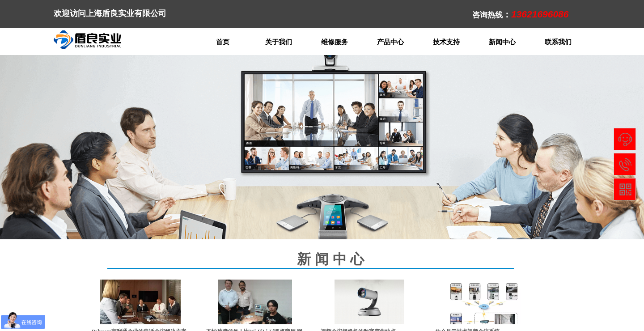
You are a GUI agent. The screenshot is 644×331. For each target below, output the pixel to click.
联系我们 (558, 42)
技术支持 (446, 42)
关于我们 (279, 42)
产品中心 (390, 42)
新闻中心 (502, 42)
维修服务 (335, 42)
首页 (223, 42)
